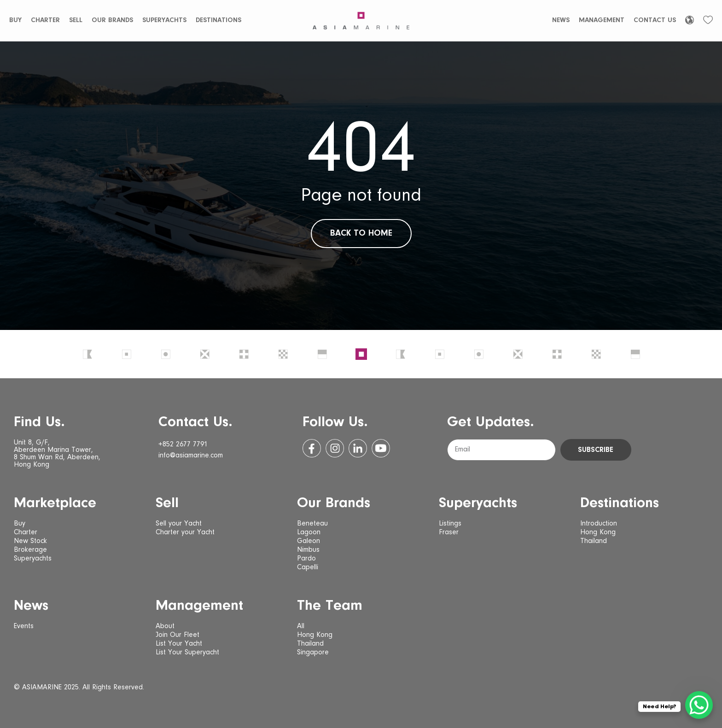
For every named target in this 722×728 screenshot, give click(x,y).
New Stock (30, 541)
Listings (450, 524)
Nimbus (308, 550)
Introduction (599, 524)
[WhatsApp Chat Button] (699, 705)
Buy (15, 20)
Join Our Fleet (178, 635)
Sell (76, 20)
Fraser (449, 532)
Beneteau (312, 524)
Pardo (306, 559)
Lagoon (309, 532)
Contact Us (655, 20)
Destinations (218, 20)
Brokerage (30, 550)
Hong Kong (598, 532)
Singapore (313, 653)
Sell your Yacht (179, 524)
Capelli (308, 567)
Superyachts (164, 20)
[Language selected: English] (690, 20)
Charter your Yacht (185, 532)
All (301, 626)
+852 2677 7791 (183, 445)
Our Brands (112, 20)
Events (24, 626)
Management (602, 20)
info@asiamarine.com (191, 456)
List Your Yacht (179, 644)
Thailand (594, 541)
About (165, 626)
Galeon (309, 541)
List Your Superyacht (187, 653)
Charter (45, 20)
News (561, 20)
